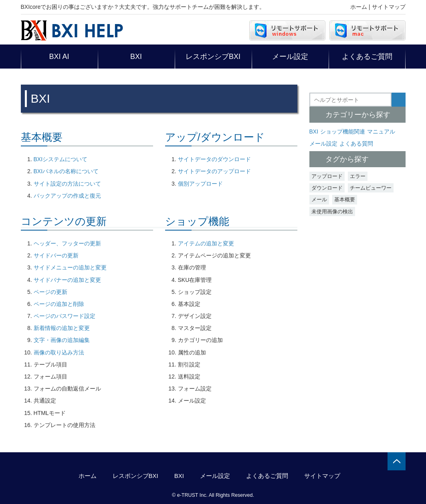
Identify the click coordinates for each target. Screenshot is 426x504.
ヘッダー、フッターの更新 (67, 243)
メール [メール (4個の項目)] (319, 199)
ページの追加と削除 (59, 304)
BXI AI (59, 57)
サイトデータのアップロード (214, 171)
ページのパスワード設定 (65, 316)
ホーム (359, 7)
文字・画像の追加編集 (62, 340)
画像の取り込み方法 (59, 352)
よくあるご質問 (367, 57)
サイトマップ (389, 7)
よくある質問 (356, 144)
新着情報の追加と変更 (62, 328)
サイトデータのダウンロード (214, 159)
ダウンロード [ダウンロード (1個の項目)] (327, 188)
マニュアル (381, 132)
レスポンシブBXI (213, 57)
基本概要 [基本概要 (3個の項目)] (345, 199)
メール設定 (290, 57)
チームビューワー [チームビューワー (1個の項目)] (371, 188)
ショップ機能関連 (343, 132)
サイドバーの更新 (56, 255)
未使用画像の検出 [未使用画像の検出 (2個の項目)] (332, 212)
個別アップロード (200, 184)
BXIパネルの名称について (66, 171)
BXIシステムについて (61, 159)
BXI (136, 57)
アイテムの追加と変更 (206, 243)
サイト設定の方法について (67, 184)
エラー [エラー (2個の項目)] (358, 176)
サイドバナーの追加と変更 (67, 280)
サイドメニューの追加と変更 (70, 267)
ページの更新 (50, 292)
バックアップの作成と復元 (67, 196)
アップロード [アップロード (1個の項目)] (327, 176)
